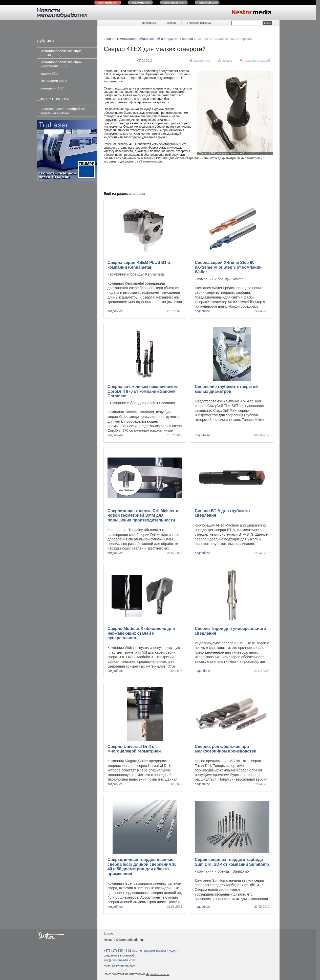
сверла (188, 39)
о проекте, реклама (199, 23)
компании (52, 88)
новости (171, 23)
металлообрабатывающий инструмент (61, 64)
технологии (54, 81)
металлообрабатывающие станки (61, 53)
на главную (149, 23)
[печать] (225, 61)
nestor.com (108, 3)
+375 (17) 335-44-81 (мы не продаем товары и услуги (141, 951)
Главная (110, 39)
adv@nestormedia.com (119, 960)
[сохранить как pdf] (255, 61)
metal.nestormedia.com (120, 966)
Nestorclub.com (160, 974)
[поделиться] (200, 61)
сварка (49, 73)
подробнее (115, 311)
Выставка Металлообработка (63, 111)
